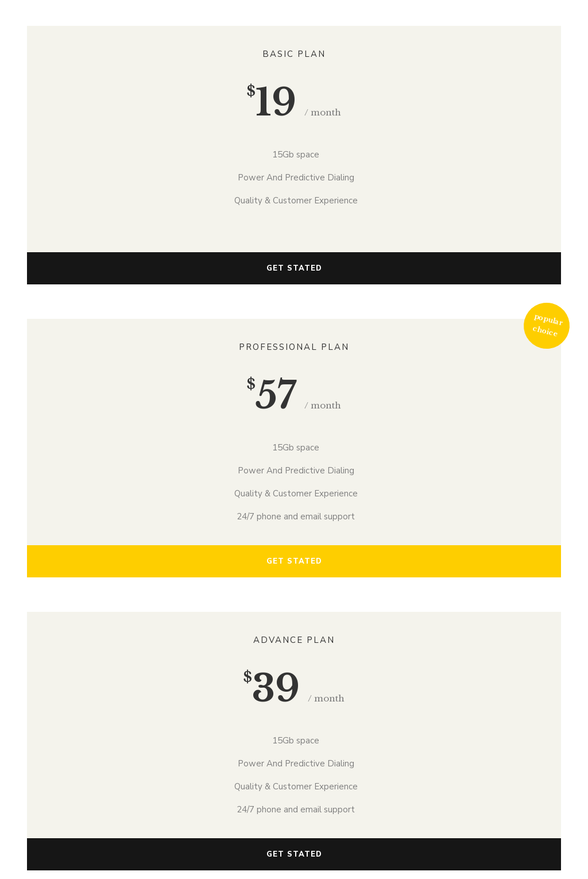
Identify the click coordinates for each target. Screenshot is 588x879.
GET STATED (294, 268)
